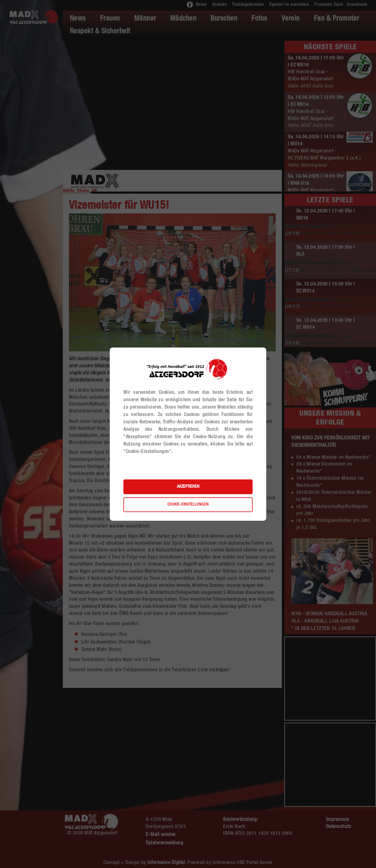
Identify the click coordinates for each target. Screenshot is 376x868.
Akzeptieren (188, 487)
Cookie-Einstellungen (188, 505)
